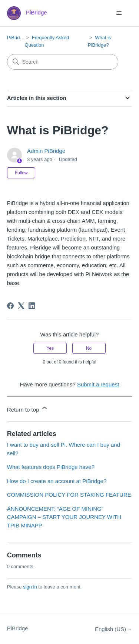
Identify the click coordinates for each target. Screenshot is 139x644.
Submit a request (98, 384)
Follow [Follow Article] (21, 173)
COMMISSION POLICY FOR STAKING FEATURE (69, 495)
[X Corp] (21, 306)
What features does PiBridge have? (51, 467)
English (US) (113, 629)
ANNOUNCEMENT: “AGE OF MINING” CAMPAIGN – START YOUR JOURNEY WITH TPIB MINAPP (64, 517)
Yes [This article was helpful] (50, 348)
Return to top (28, 408)
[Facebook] (10, 306)
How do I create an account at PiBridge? (57, 481)
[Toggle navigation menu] (119, 13)
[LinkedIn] (32, 306)
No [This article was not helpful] (89, 348)
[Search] (63, 62)
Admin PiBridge (46, 151)
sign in (30, 587)
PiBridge (16, 38)
